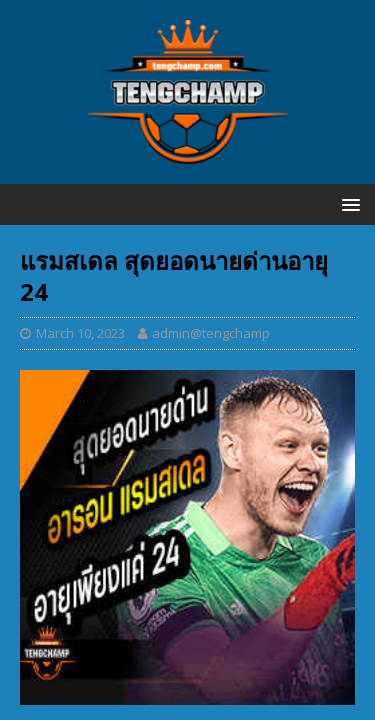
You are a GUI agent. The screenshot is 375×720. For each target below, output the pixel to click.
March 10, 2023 (80, 333)
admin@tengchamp (211, 333)
